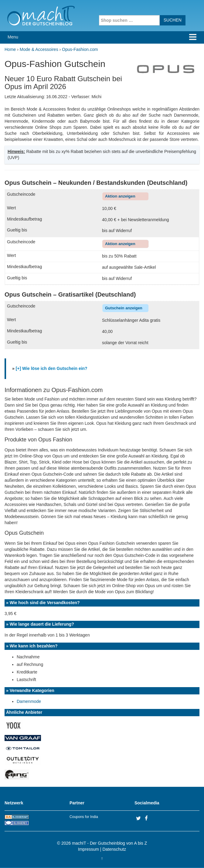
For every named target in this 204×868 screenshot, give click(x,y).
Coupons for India (84, 817)
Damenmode (29, 701)
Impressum (88, 849)
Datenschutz (114, 849)
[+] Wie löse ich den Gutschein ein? (52, 368)
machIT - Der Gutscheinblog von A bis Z (109, 843)
